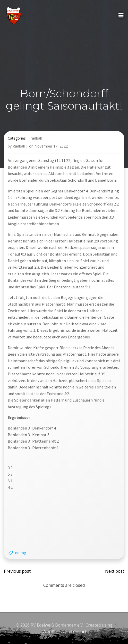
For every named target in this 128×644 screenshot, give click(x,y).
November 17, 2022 (51, 146)
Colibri (79, 632)
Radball (36, 138)
